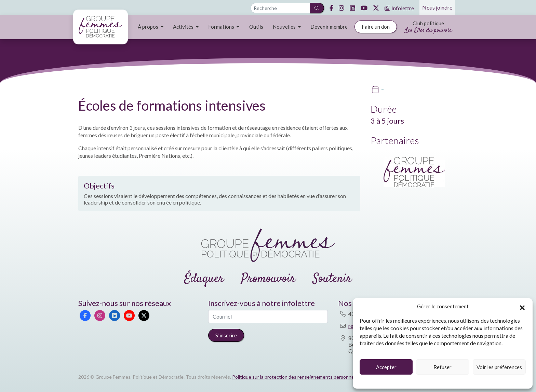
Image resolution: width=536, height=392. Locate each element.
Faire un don (376, 27)
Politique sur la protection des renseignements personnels (295, 377)
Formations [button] (222, 27)
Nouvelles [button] (285, 27)
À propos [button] (149, 27)
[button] (522, 307)
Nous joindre (437, 7)
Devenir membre (329, 27)
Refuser (443, 367)
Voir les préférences (499, 367)
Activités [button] (184, 27)
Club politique (428, 27)
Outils (256, 27)
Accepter (386, 367)
